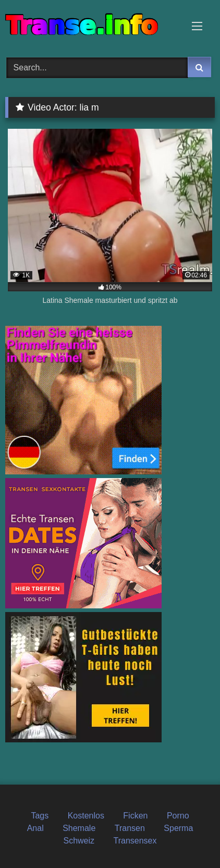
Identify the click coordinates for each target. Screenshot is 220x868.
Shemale (79, 828)
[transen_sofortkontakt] (83, 472)
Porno (178, 816)
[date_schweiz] (83, 606)
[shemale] (83, 739)
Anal (35, 828)
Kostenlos (86, 816)
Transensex (135, 841)
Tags (40, 816)
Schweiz (79, 841)
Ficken (135, 816)
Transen (130, 828)
